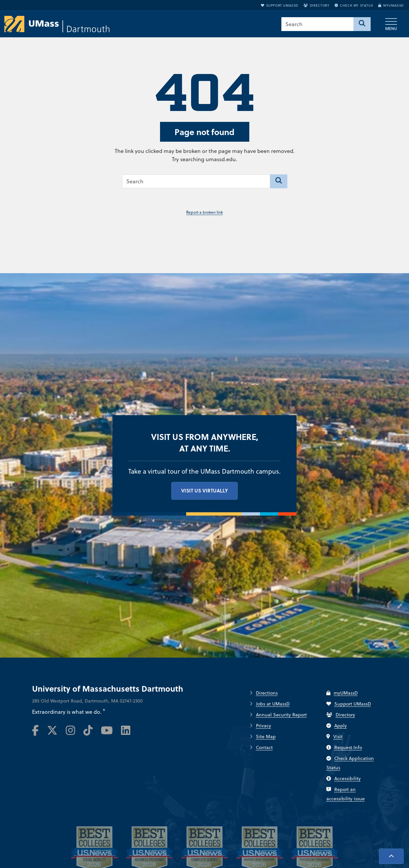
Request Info (344, 747)
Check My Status (354, 5)
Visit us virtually (204, 490)
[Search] (362, 24)
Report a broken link (204, 212)
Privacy (264, 726)
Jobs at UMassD (273, 704)
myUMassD (391, 5)
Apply (337, 726)
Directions (267, 693)
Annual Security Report (281, 715)
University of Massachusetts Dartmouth (108, 689)
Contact (264, 747)
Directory (316, 5)
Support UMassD (280, 5)
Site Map (266, 737)
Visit (334, 737)
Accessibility (344, 778)
